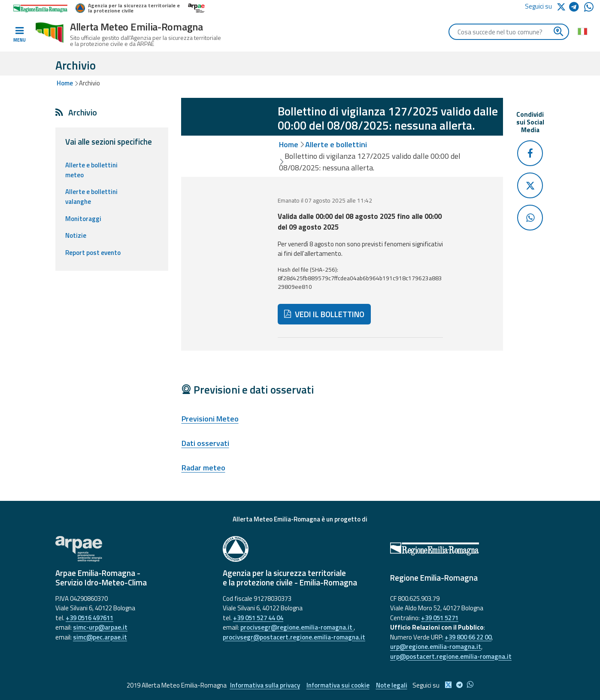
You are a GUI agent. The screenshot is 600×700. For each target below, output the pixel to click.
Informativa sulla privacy (265, 685)
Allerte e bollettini (336, 144)
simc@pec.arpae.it (100, 637)
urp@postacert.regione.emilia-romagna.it (451, 656)
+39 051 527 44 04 (258, 618)
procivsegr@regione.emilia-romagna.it (297, 627)
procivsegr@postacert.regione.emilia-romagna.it (294, 637)
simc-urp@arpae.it (100, 627)
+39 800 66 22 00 (468, 637)
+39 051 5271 (440, 618)
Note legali (392, 685)
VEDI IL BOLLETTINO (324, 314)
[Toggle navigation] (19, 35)
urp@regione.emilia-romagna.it (436, 647)
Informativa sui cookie (338, 685)
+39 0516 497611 (89, 618)
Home (65, 83)
